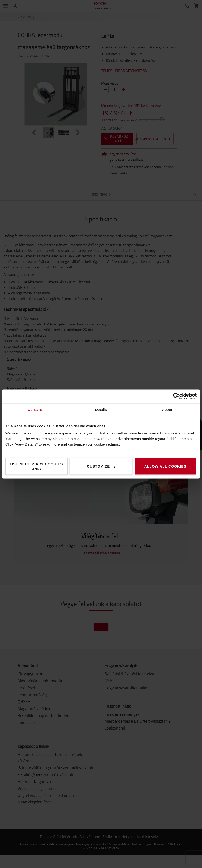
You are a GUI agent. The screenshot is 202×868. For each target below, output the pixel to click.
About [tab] (167, 410)
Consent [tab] (35, 410)
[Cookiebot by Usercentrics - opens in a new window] (176, 396)
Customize (101, 466)
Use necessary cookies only (37, 466)
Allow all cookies (165, 466)
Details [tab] (101, 410)
